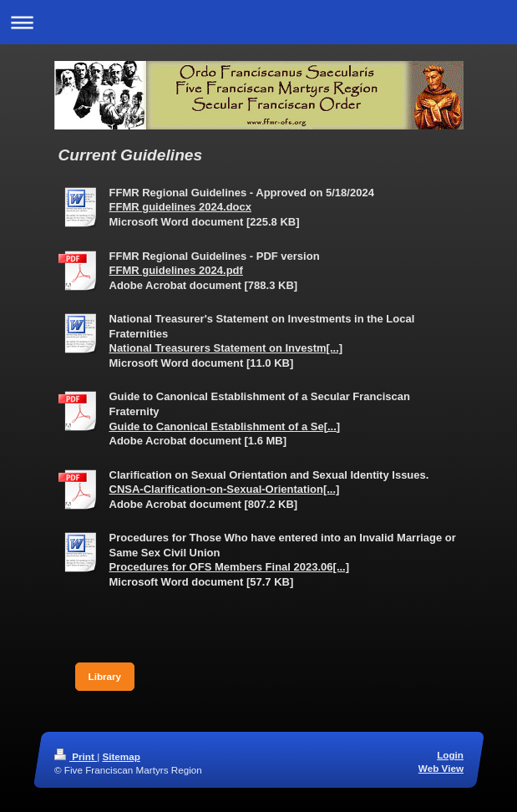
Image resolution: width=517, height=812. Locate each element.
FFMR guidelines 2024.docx (181, 207)
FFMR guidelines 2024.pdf (176, 270)
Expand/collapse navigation (258, 22)
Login (450, 755)
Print (76, 756)
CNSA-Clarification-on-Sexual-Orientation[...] (225, 489)
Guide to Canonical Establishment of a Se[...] (225, 426)
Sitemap (121, 756)
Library (105, 676)
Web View (440, 768)
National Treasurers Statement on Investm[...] (226, 348)
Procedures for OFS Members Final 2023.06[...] (230, 567)
